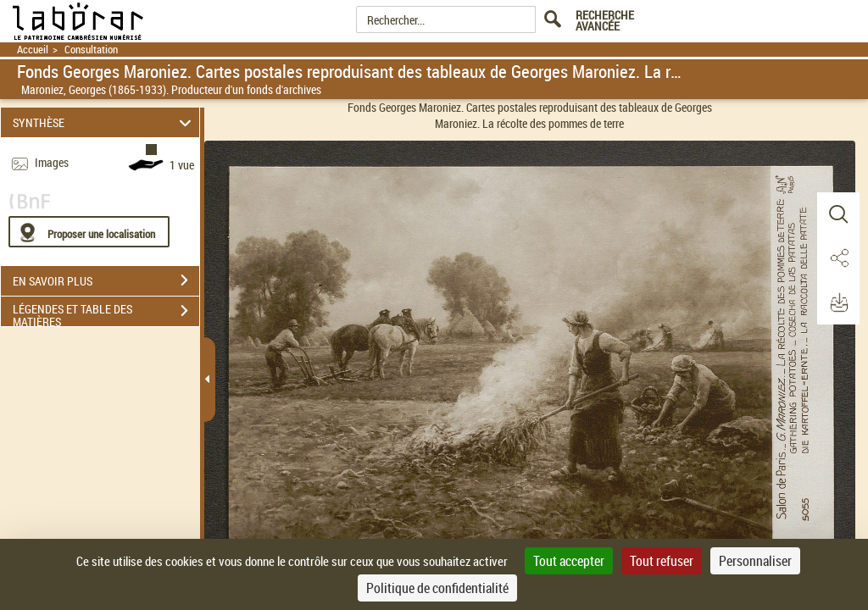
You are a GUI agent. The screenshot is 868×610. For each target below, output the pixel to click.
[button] (838, 214)
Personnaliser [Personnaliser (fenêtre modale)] (755, 561)
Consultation (91, 50)
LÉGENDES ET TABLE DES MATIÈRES (106, 313)
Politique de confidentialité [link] (437, 588)
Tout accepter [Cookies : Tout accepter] (569, 561)
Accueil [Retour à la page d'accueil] (33, 50)
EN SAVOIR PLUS (106, 280)
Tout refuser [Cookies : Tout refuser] (662, 561)
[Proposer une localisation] (89, 232)
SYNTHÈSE (105, 122)
